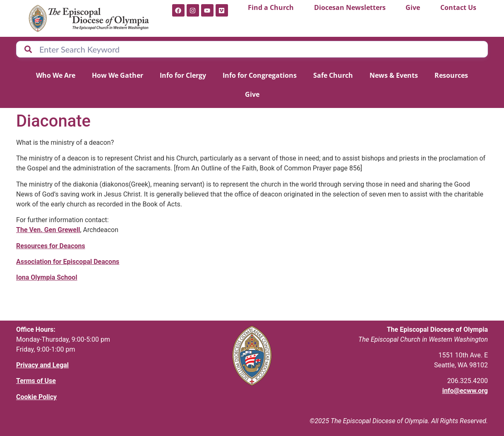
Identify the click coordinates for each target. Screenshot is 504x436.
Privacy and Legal (42, 365)
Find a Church (271, 7)
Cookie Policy (36, 397)
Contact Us (458, 7)
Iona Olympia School (47, 277)
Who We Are (56, 75)
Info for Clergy (183, 75)
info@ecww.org (465, 391)
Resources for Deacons (51, 246)
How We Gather (118, 75)
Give (413, 7)
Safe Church (333, 75)
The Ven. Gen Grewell (48, 230)
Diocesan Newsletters (350, 7)
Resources (451, 75)
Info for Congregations (260, 75)
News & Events (394, 75)
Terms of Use (36, 381)
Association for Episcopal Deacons (68, 262)
